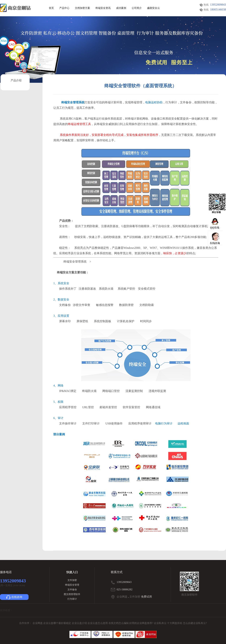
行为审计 (72, 599)
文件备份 (72, 590)
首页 (51, 8)
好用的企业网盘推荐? (142, 623)
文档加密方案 (82, 8)
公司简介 (137, 8)
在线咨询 (14, 597)
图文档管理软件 (72, 594)
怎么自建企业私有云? (195, 623)
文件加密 (72, 580)
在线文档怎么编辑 (119, 623)
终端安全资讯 (103, 8)
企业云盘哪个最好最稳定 (57, 623)
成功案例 (121, 8)
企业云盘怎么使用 (98, 623)
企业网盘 (122, 597)
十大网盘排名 (175, 623)
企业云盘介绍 (80, 623)
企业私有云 (161, 623)
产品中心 (64, 8)
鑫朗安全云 (153, 8)
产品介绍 (16, 80)
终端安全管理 (72, 585)
